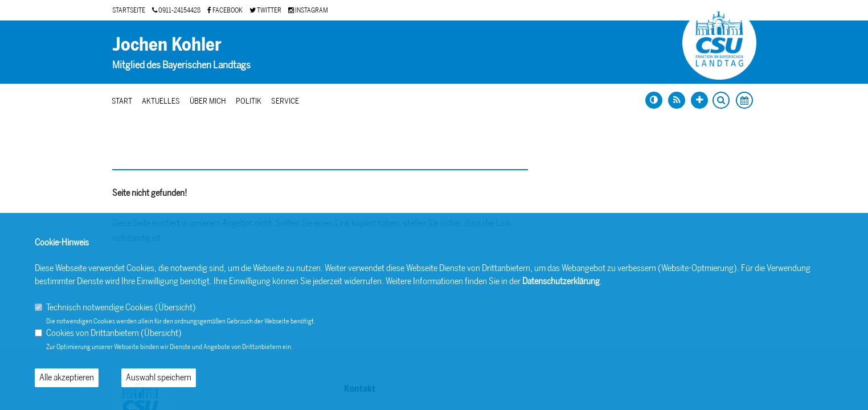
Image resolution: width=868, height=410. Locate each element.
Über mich (208, 101)
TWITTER (265, 10)
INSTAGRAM (308, 10)
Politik (249, 101)
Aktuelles (161, 101)
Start (122, 101)
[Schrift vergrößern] (699, 100)
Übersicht (175, 307)
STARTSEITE (129, 10)
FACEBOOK (225, 10)
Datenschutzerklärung (561, 281)
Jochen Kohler (167, 44)
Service (285, 101)
